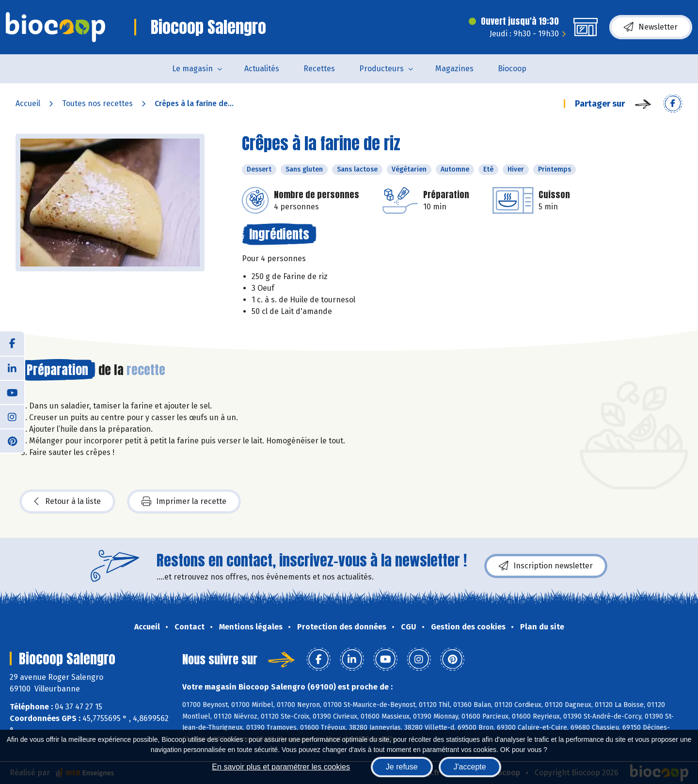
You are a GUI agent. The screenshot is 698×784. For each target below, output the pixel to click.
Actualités (262, 69)
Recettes (319, 69)
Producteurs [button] (381, 69)
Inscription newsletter (546, 566)
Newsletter (651, 27)
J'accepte (470, 767)
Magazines (454, 69)
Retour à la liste (67, 502)
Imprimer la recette (184, 502)
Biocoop (512, 69)
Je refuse (402, 767)
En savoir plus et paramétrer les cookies (281, 767)
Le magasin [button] (192, 69)
